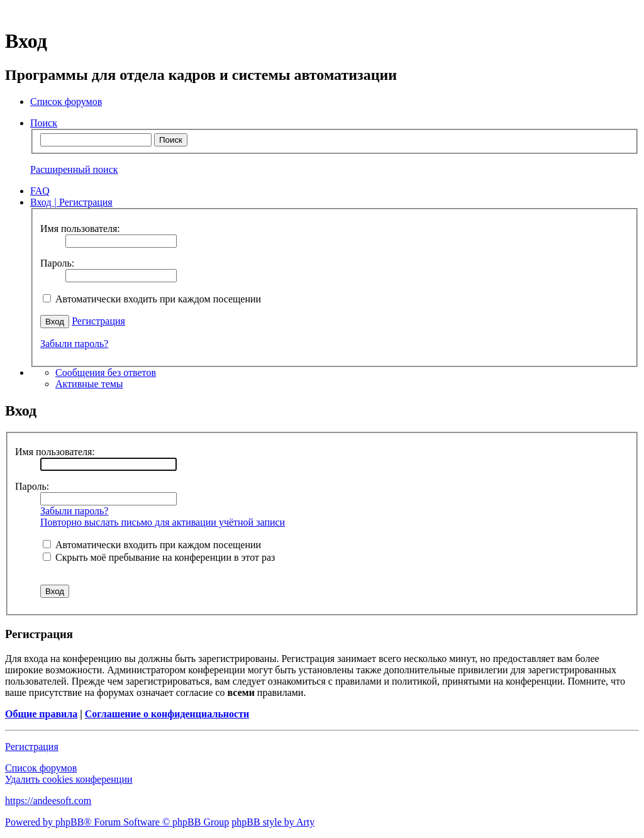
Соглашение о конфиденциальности (167, 714)
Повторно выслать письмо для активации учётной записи (163, 522)
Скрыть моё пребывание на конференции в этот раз (159, 557)
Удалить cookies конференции (69, 779)
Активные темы (89, 384)
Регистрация (98, 321)
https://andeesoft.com (48, 801)
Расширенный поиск (74, 169)
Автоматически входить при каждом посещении (152, 299)
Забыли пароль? (74, 344)
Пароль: (32, 486)
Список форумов (41, 768)
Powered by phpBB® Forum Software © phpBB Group (117, 822)
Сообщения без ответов (106, 372)
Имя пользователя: (55, 452)
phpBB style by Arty (273, 822)
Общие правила (41, 714)
